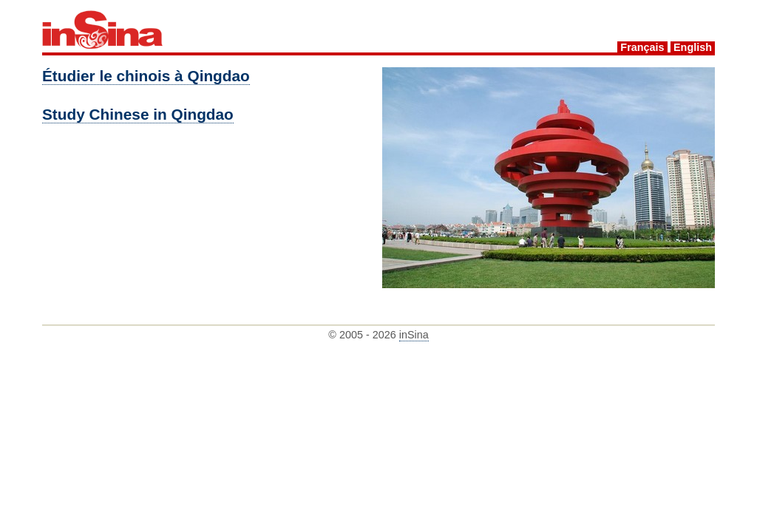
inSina (414, 335)
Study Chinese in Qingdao (138, 114)
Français (642, 47)
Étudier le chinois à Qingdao (146, 76)
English (693, 47)
